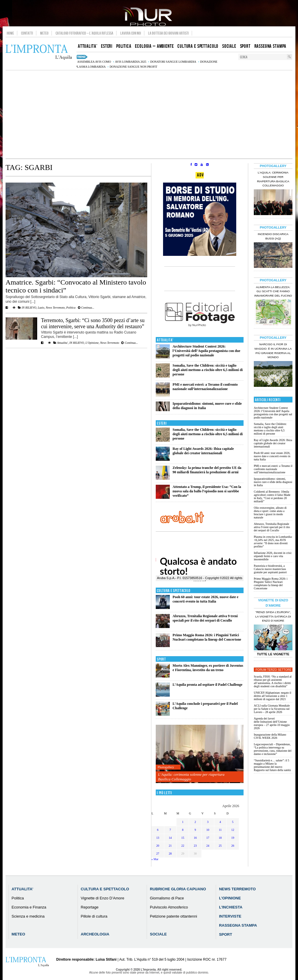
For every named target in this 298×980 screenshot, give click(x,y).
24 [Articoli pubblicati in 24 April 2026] (208, 846)
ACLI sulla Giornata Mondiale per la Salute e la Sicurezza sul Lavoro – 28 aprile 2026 (272, 709)
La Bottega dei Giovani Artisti (168, 33)
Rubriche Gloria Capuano (178, 889)
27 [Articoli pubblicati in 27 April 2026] (158, 854)
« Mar (155, 859)
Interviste (230, 916)
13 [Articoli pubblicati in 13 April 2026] (158, 838)
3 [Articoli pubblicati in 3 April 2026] (208, 822)
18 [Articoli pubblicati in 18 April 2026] (220, 838)
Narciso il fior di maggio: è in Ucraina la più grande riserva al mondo (273, 351)
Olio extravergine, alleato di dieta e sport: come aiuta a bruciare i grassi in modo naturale (270, 513)
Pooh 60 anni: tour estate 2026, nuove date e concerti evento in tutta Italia (206, 599)
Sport (161, 659)
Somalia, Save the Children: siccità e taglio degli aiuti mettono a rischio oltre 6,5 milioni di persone (208, 370)
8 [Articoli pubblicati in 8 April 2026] (183, 830)
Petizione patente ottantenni (173, 916)
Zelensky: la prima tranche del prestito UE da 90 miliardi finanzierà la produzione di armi (207, 470)
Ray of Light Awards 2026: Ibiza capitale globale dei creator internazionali (203, 451)
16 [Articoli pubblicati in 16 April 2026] (195, 838)
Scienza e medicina (28, 916)
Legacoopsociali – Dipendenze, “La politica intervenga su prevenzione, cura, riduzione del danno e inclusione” (273, 749)
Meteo (44, 33)
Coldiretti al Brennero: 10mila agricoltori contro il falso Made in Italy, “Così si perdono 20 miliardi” (272, 496)
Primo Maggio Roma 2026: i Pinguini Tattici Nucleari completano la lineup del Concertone (207, 637)
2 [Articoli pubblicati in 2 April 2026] (195, 822)
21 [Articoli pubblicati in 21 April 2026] (170, 846)
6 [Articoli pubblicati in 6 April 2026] (158, 830)
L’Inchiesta (231, 907)
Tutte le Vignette (273, 654)
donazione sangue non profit (133, 67)
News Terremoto (55, 308)
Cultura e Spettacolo (174, 591)
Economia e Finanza (29, 907)
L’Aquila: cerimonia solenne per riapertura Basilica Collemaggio (191, 777)
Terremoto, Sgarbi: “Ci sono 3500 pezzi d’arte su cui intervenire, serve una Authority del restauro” (93, 323)
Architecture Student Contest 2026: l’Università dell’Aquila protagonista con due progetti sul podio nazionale (207, 351)
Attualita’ (23, 889)
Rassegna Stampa (238, 925)
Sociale (158, 934)
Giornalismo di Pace (167, 898)
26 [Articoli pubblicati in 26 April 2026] (233, 846)
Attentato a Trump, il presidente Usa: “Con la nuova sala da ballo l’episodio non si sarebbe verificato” (207, 491)
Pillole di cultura (94, 916)
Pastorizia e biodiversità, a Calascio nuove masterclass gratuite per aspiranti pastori (270, 569)
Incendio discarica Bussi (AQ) (273, 236)
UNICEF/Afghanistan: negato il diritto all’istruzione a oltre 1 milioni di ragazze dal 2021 (273, 696)
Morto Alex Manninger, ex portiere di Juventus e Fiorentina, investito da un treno (208, 668)
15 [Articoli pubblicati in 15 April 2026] (183, 838)
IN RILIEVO (29, 308)
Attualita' (62, 343)
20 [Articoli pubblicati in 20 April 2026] (158, 846)
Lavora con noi (131, 33)
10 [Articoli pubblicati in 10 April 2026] (208, 830)
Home (10, 33)
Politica (71, 308)
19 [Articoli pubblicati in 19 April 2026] (233, 838)
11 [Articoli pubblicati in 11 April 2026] (220, 830)
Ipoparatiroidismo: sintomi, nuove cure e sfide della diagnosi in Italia (273, 482)
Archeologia (95, 934)
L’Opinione (230, 898)
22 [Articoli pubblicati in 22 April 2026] (183, 846)
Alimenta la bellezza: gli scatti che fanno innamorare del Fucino (273, 291)
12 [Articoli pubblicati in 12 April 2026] (233, 830)
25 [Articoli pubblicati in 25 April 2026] (220, 846)
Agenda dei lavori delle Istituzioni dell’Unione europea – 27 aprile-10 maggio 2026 (272, 723)
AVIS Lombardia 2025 (131, 62)
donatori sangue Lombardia (173, 62)
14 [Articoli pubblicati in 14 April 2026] (170, 838)
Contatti (27, 33)
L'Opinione (92, 343)
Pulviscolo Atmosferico (169, 907)
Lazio (41, 308)
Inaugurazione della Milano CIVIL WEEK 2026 (270, 736)
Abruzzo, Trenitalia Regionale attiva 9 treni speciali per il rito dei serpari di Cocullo (205, 618)
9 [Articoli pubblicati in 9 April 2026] (195, 830)
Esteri (162, 423)
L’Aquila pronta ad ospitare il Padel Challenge (208, 685)
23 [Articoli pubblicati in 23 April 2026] (195, 846)
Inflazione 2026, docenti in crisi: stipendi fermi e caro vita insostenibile (273, 556)
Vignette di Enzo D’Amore (103, 898)
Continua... (86, 308)
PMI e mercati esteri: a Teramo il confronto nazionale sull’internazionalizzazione (205, 387)
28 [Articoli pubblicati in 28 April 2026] (170, 854)
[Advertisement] (149, 114)
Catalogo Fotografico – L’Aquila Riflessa (84, 33)
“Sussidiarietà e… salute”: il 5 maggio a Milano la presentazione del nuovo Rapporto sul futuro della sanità (272, 765)
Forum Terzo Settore (274, 670)
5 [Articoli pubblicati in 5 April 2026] (233, 822)
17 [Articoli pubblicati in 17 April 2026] (208, 838)
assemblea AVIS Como (94, 62)
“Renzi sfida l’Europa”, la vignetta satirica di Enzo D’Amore (273, 616)
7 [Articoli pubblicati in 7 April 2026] (170, 830)
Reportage (90, 907)
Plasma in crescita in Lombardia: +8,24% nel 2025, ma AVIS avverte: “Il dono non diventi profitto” (273, 542)
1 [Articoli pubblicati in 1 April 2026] (183, 822)
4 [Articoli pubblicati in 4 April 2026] (220, 822)
